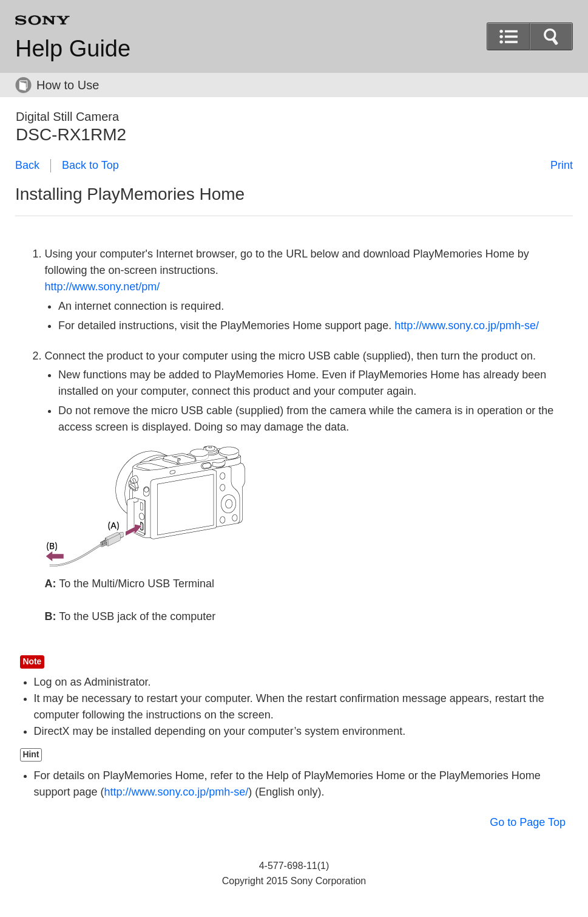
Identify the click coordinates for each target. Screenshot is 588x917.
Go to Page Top (528, 822)
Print (562, 165)
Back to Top (90, 165)
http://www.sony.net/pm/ (103, 287)
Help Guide (73, 49)
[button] (551, 36)
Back (27, 165)
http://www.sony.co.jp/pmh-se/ (467, 326)
